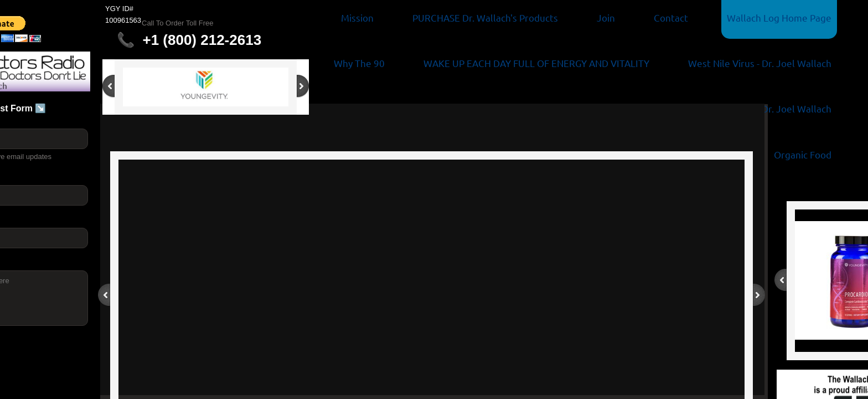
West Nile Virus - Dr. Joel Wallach (760, 63)
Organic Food (803, 154)
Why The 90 (359, 63)
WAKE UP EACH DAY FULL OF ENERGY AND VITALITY (536, 63)
